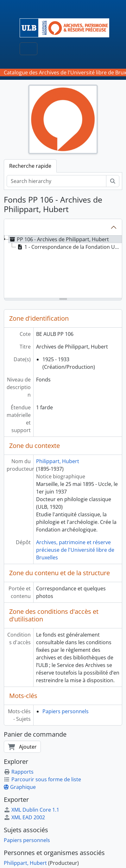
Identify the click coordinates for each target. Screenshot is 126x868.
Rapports (19, 772)
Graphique (20, 787)
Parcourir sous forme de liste (42, 779)
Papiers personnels (66, 711)
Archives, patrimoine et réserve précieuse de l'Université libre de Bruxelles (75, 550)
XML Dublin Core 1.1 (31, 810)
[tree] (63, 267)
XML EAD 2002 (24, 817)
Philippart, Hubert (58, 461)
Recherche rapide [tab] (30, 166)
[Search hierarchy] (57, 181)
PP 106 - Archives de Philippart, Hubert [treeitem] (59, 239)
